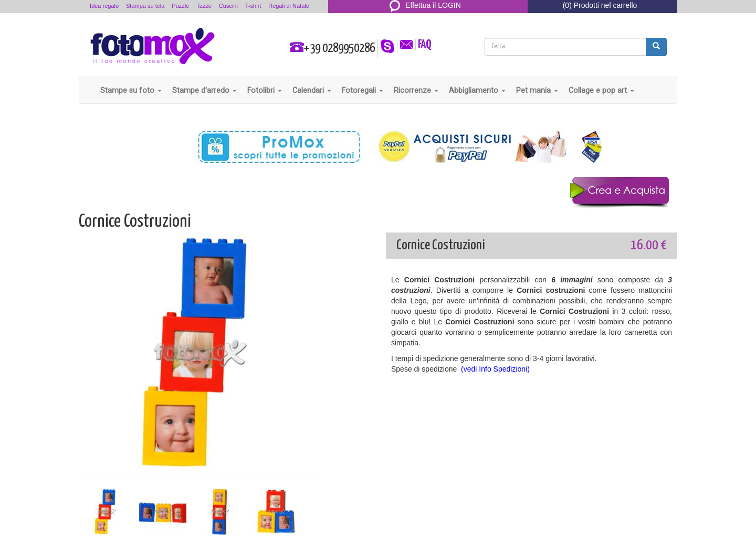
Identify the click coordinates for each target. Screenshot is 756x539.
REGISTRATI (426, 18)
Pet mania (537, 90)
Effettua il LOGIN (425, 5)
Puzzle (180, 6)
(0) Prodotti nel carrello (600, 5)
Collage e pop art (601, 90)
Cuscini (228, 6)
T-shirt (253, 6)
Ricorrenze (416, 90)
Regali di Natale (289, 6)
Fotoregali (363, 90)
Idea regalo (104, 6)
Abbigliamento (477, 90)
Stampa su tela (145, 6)
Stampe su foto (131, 90)
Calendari (312, 90)
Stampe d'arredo (204, 90)
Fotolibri (265, 90)
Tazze (204, 6)
